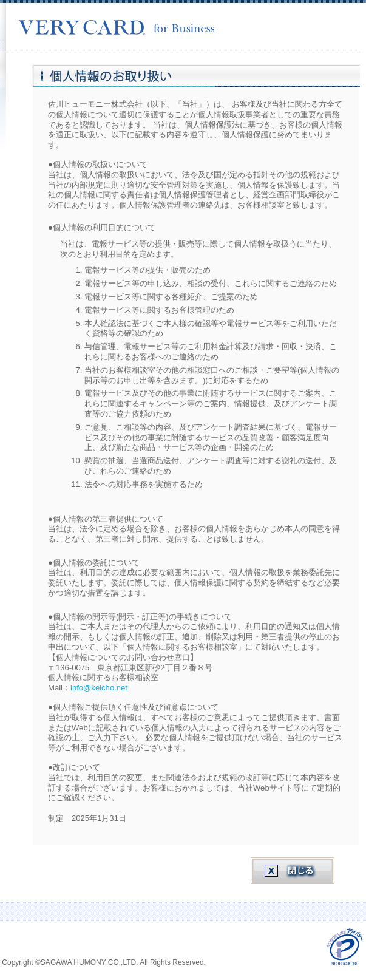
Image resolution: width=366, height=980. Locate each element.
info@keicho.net (99, 688)
